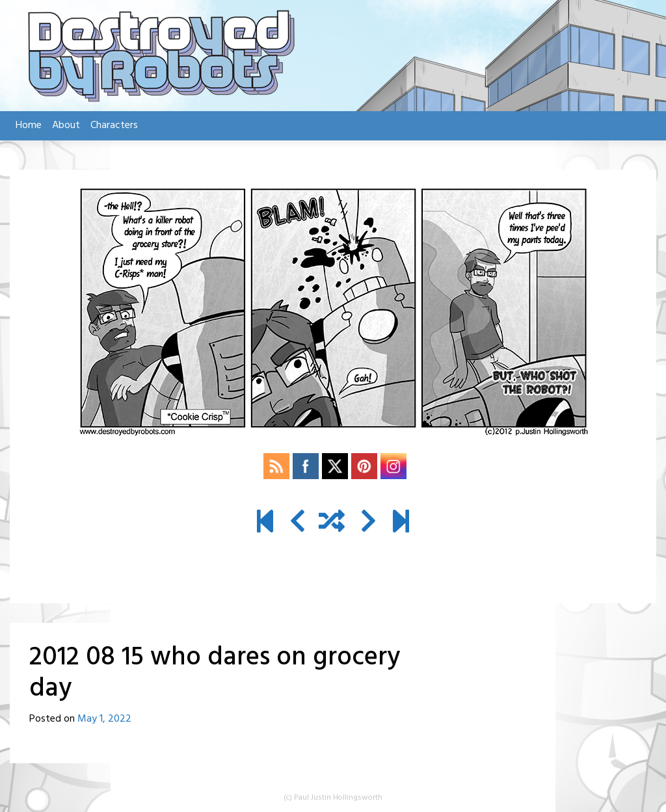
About (66, 125)
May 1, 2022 (104, 719)
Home (29, 125)
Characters (114, 125)
